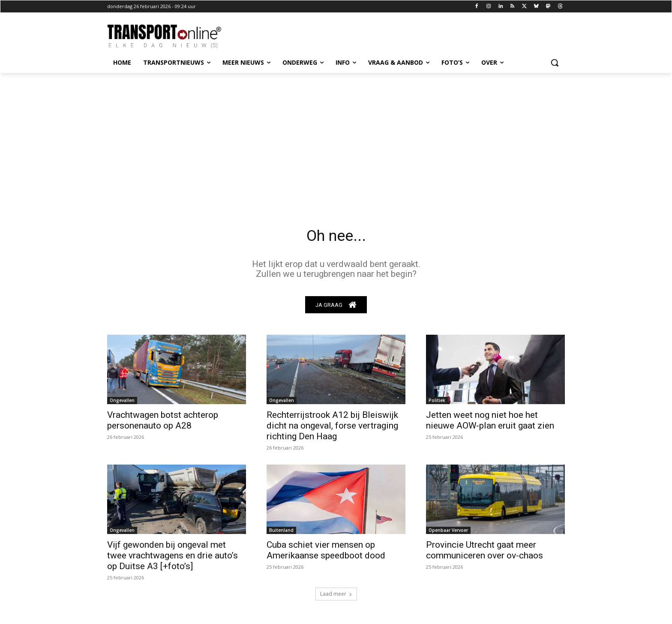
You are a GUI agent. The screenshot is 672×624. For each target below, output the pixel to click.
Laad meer (336, 596)
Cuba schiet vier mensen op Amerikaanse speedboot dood (326, 553)
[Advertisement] (336, 137)
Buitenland (281, 533)
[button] (555, 63)
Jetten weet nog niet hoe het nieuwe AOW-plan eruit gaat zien (490, 423)
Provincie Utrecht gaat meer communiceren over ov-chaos (484, 553)
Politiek (437, 403)
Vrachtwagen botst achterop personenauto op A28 (163, 423)
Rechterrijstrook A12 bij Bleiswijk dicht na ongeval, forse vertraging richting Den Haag (332, 428)
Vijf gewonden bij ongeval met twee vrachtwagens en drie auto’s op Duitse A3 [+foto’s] (172, 558)
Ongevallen (122, 403)
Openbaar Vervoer (448, 533)
